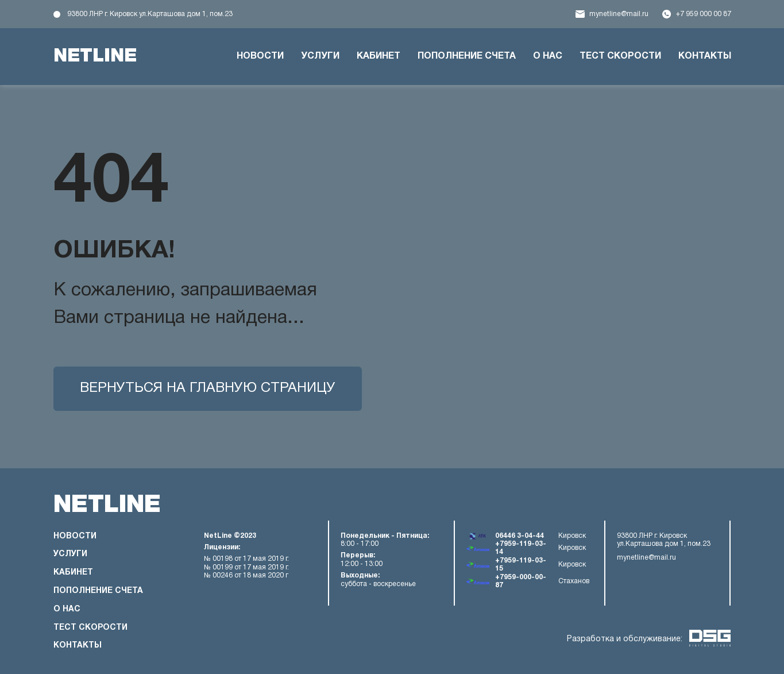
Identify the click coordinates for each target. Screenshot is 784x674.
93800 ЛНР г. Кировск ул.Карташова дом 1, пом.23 (150, 14)
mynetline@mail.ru (619, 14)
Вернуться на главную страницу (208, 388)
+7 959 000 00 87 (704, 14)
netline (95, 56)
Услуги (320, 56)
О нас (548, 56)
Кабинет (379, 56)
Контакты (705, 56)
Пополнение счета (467, 56)
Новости (260, 56)
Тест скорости (620, 56)
